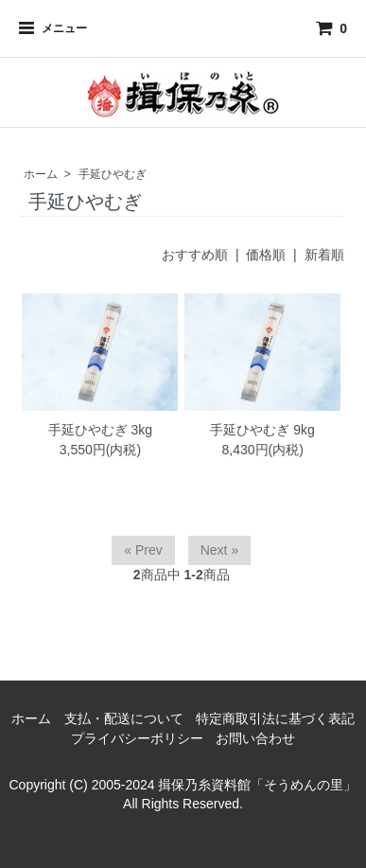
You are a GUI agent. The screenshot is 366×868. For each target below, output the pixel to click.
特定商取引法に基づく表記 (275, 718)
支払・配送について (124, 718)
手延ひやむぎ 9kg (262, 430)
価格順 (266, 255)
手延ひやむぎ (113, 174)
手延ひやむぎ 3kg (100, 430)
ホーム (41, 174)
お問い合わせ (255, 738)
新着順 (324, 255)
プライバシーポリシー (137, 738)
